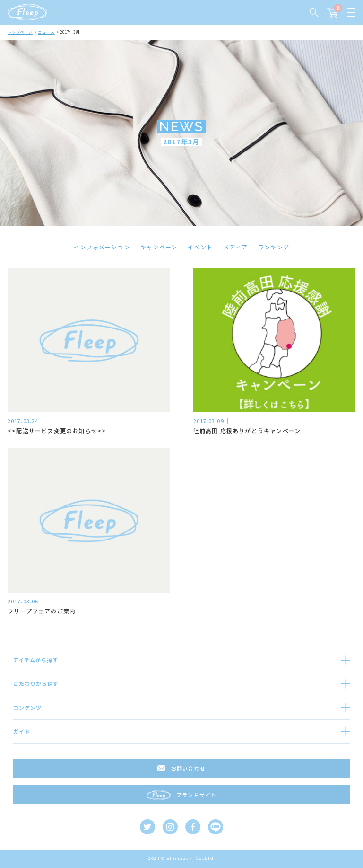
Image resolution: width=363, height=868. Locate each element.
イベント (200, 247)
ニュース (46, 32)
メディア (235, 247)
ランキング (274, 247)
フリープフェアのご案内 (42, 611)
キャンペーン (159, 247)
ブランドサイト (196, 795)
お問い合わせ (188, 768)
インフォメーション (102, 247)
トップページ (20, 32)
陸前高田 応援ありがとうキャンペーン (247, 430)
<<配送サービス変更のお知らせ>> (57, 430)
